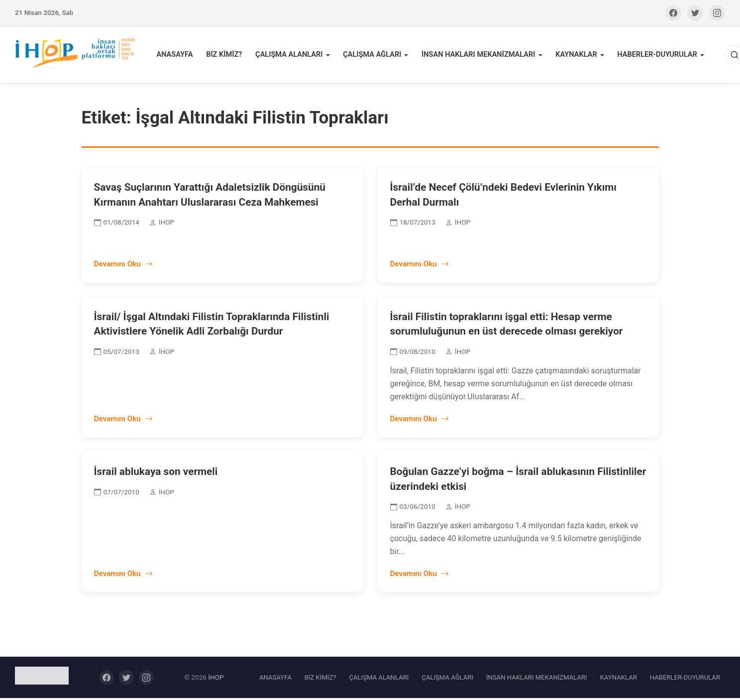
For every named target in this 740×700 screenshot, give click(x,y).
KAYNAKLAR (574, 56)
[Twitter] (695, 13)
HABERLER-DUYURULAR (654, 56)
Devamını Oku (123, 265)
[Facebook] (673, 13)
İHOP (216, 679)
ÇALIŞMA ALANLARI (291, 56)
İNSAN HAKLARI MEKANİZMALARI (477, 56)
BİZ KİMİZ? (227, 56)
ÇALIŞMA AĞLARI (373, 56)
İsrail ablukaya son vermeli (156, 473)
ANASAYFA (178, 56)
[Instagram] (717, 13)
